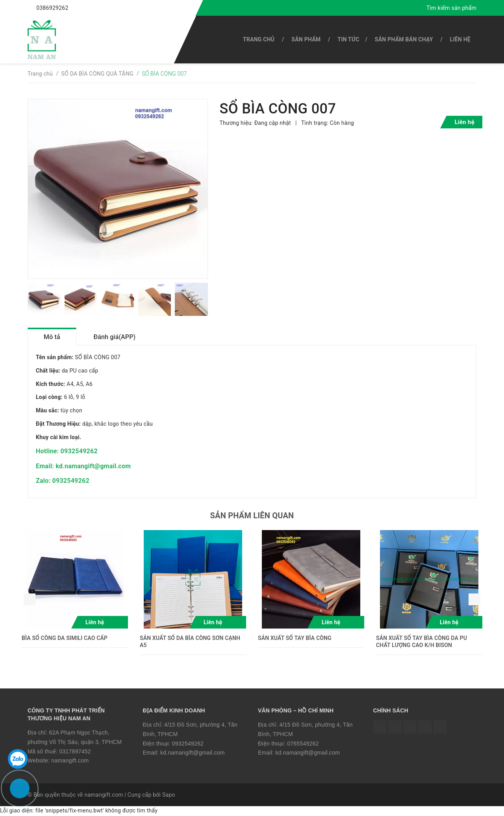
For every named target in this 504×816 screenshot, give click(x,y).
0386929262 (52, 8)
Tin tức (348, 39)
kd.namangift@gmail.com (193, 753)
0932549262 (188, 744)
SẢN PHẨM (306, 39)
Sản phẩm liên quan (252, 516)
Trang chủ (259, 39)
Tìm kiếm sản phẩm (451, 8)
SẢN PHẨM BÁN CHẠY (404, 39)
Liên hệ (460, 39)
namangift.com (70, 761)
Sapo (169, 796)
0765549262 (303, 744)
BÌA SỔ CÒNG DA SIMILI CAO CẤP (65, 638)
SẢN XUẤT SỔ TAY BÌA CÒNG (295, 638)
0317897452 (75, 752)
